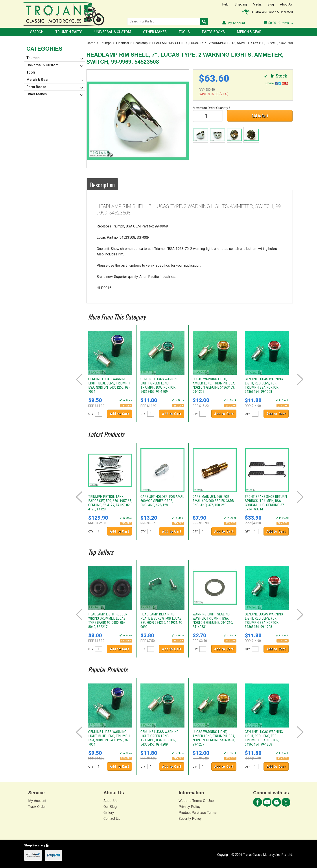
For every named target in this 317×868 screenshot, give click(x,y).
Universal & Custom (113, 32)
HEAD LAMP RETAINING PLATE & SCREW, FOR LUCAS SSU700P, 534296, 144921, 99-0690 (162, 621)
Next (300, 379)
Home (91, 43)
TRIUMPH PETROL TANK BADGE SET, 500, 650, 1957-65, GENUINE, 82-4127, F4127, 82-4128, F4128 (110, 503)
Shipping (241, 4)
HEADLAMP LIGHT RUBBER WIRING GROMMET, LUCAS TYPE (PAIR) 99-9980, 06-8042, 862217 (108, 621)
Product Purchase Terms (198, 813)
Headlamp (141, 43)
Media (257, 4)
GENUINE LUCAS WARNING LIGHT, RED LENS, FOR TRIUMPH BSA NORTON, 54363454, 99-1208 (264, 385)
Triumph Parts (69, 32)
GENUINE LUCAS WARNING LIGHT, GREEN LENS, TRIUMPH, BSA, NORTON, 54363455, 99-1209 (159, 385)
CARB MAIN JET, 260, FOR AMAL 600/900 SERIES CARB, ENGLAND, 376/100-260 (214, 501)
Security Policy (190, 819)
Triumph (106, 43)
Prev (79, 379)
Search (37, 32)
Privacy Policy (190, 807)
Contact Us (112, 819)
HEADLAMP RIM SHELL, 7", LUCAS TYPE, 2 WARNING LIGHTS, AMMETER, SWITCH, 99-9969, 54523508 (223, 43)
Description (102, 185)
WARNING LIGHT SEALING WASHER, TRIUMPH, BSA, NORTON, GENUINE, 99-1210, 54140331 (213, 621)
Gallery (109, 813)
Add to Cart (260, 116)
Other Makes (155, 32)
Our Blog (110, 807)
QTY (91, 414)
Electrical (123, 43)
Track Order (37, 807)
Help (225, 4)
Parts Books (213, 32)
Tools (184, 32)
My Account (37, 801)
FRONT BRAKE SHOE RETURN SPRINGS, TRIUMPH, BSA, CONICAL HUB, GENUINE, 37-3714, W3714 (266, 503)
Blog (271, 4)
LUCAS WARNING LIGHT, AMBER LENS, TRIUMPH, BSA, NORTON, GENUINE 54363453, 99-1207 (214, 385)
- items (278, 23)
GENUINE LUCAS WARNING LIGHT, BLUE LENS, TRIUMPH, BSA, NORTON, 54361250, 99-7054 (109, 385)
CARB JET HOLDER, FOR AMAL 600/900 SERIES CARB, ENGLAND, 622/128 (162, 501)
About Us (286, 4)
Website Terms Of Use (196, 801)
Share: (277, 83)
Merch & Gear (249, 32)
